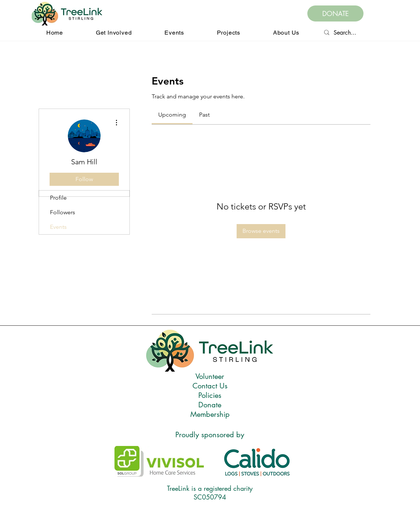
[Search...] (374, 33)
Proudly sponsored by (210, 435)
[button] (114, 33)
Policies (210, 395)
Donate (210, 405)
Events (58, 227)
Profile (58, 198)
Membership (210, 414)
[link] (172, 115)
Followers (63, 212)
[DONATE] (335, 13)
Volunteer (210, 376)
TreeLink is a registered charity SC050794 (210, 493)
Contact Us (210, 386)
